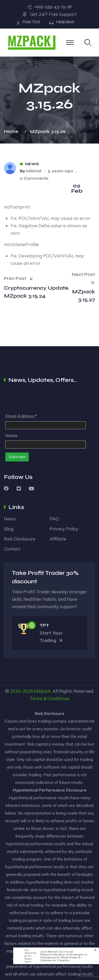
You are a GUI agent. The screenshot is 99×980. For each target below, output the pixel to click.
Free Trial (31, 22)
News (32, 164)
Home (12, 131)
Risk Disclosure (20, 539)
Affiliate (58, 539)
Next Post (83, 279)
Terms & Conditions (49, 698)
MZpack (42, 691)
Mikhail (34, 171)
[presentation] (45, 400)
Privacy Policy (64, 529)
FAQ (54, 519)
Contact (12, 549)
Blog (9, 529)
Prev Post (18, 278)
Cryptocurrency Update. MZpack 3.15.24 (37, 292)
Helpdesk (65, 22)
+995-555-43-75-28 (53, 7)
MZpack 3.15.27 (84, 296)
